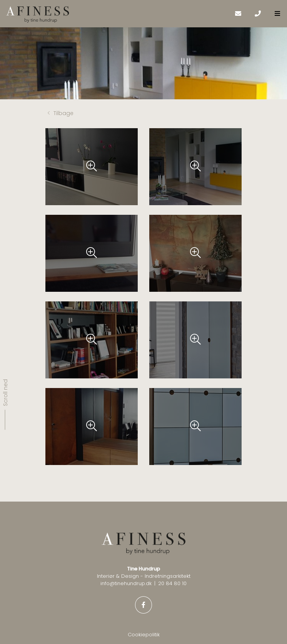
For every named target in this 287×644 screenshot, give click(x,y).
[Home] (117, 15)
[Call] (258, 13)
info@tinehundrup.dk (126, 583)
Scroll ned (5, 392)
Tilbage (61, 113)
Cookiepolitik (144, 635)
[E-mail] (238, 13)
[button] (277, 13)
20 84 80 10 (172, 583)
